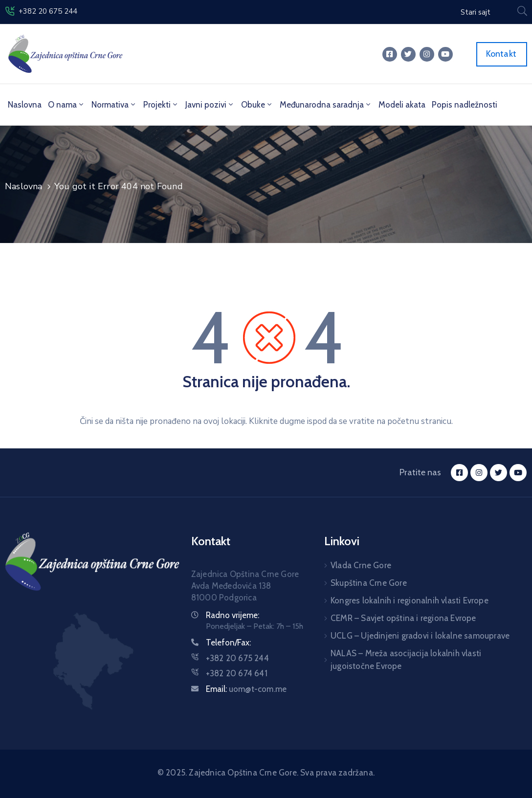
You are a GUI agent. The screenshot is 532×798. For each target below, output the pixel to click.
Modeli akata (402, 105)
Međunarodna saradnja (326, 105)
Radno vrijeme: (233, 615)
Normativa (114, 105)
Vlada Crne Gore (361, 565)
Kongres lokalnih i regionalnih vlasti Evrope (410, 600)
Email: (246, 689)
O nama (66, 105)
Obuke (257, 105)
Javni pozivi (210, 105)
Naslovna (25, 105)
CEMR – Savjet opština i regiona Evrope (403, 618)
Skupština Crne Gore (369, 583)
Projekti (161, 105)
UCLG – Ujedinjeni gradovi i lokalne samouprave (420, 636)
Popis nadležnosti (465, 105)
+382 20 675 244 (48, 11)
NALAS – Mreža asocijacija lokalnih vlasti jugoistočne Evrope (406, 660)
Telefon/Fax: (228, 643)
